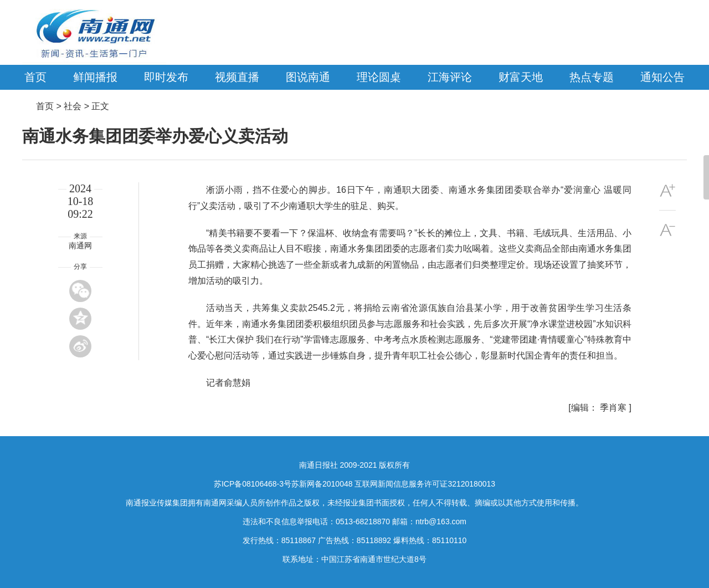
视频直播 (237, 77)
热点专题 (592, 77)
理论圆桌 (379, 77)
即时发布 (166, 77)
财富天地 (521, 77)
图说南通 (308, 77)
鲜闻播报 (95, 77)
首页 (35, 77)
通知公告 (662, 77)
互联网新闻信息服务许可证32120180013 (425, 484)
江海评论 (450, 77)
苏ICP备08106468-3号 (253, 484)
